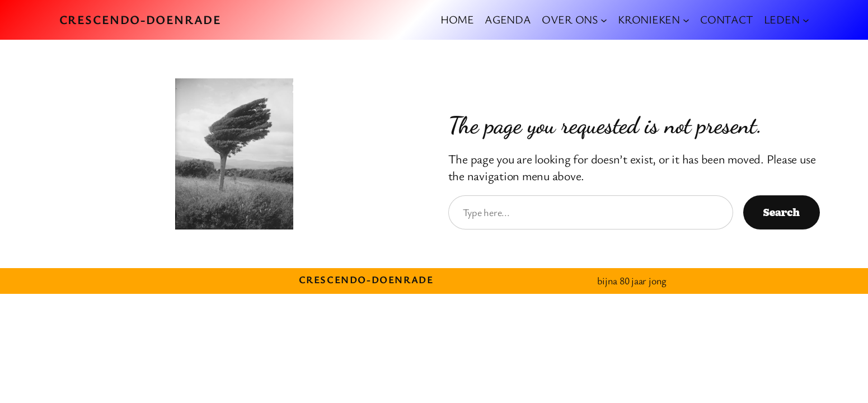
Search (782, 212)
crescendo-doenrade (140, 19)
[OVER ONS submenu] (604, 20)
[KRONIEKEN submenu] (686, 20)
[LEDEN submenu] (806, 20)
